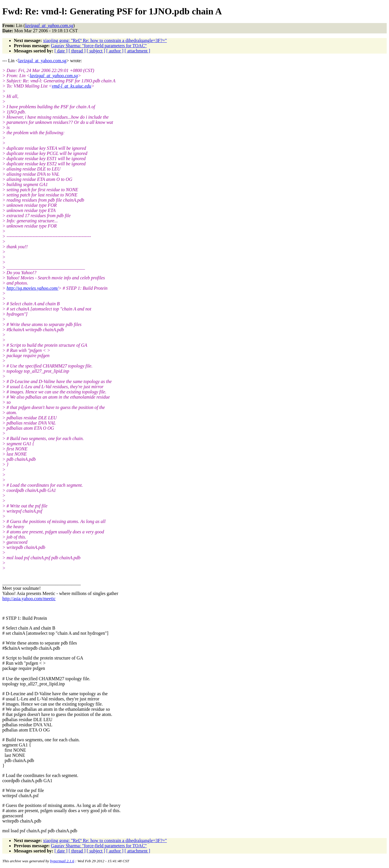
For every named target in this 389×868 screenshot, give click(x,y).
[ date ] (61, 51)
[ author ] (115, 51)
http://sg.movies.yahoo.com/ (33, 288)
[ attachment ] (137, 51)
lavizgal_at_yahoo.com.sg (42, 61)
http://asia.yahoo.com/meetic (29, 599)
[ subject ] (96, 51)
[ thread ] (77, 51)
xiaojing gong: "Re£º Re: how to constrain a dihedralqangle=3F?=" (105, 40)
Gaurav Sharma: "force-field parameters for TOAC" (99, 46)
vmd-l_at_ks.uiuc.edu (72, 86)
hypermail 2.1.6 (62, 861)
